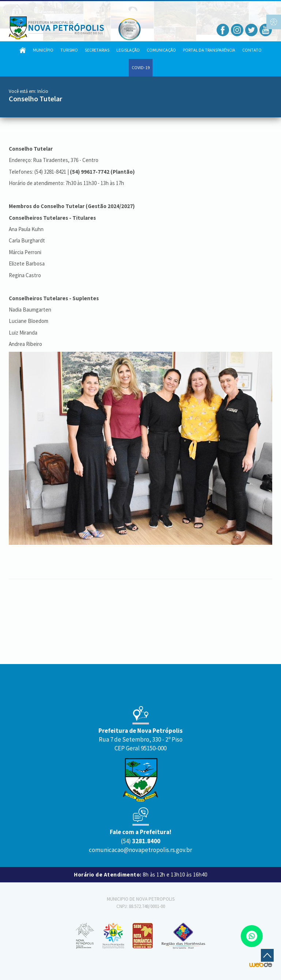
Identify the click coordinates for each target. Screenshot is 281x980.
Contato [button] (252, 50)
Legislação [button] (128, 50)
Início (43, 91)
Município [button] (43, 50)
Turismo (69, 50)
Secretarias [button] (97, 50)
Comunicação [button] (161, 50)
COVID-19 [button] (141, 67)
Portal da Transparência (209, 50)
